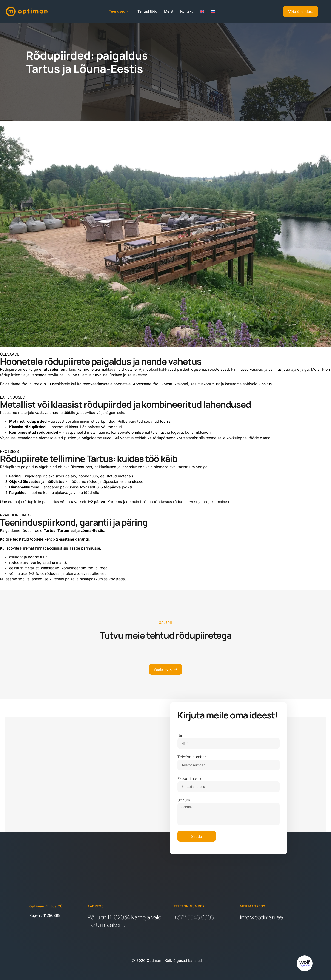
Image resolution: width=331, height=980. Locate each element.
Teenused (119, 11)
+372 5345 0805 (194, 917)
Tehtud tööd (147, 11)
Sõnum (184, 800)
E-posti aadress (192, 778)
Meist (169, 11)
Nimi (181, 735)
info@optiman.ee (261, 917)
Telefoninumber (192, 757)
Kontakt (186, 11)
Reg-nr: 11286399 (45, 915)
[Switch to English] (202, 11)
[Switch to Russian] (213, 11)
